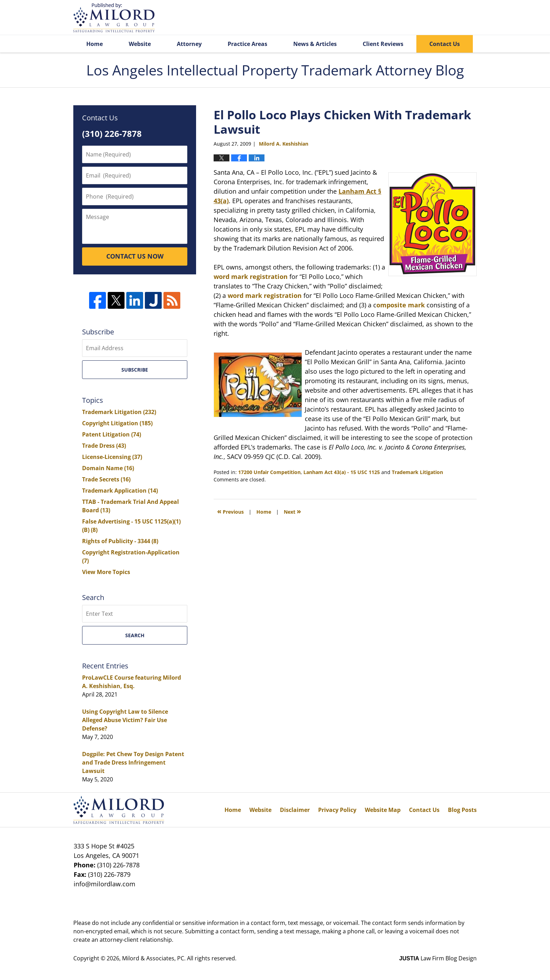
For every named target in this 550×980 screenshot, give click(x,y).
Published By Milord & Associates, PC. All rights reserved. (443, 18)
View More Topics (106, 572)
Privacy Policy (337, 810)
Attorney (189, 44)
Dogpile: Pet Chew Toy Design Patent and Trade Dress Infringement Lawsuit (133, 762)
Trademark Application (120, 491)
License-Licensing (112, 457)
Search (135, 635)
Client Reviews (383, 44)
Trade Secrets (106, 479)
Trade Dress (104, 446)
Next (292, 511)
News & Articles (315, 44)
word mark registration (251, 276)
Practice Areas (247, 44)
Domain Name (108, 468)
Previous (230, 511)
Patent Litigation (112, 434)
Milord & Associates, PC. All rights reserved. (179, 958)
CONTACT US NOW (135, 256)
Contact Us (445, 44)
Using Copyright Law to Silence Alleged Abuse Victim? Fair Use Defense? (125, 720)
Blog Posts (462, 810)
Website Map (383, 810)
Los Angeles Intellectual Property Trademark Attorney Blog (114, 18)
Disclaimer (295, 810)
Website (140, 44)
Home (95, 44)
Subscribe (135, 370)
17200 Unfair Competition (269, 472)
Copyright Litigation (117, 423)
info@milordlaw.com (105, 884)
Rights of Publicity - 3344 (120, 541)
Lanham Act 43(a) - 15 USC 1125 (342, 472)
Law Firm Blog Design (438, 958)
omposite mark (401, 305)
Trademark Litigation (417, 472)
